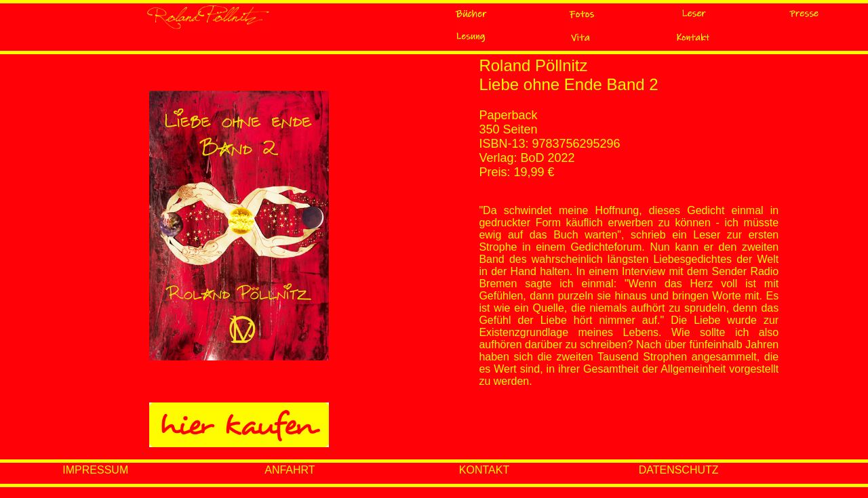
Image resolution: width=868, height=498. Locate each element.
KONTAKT (484, 470)
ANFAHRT (290, 470)
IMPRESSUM (95, 470)
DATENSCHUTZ (679, 470)
